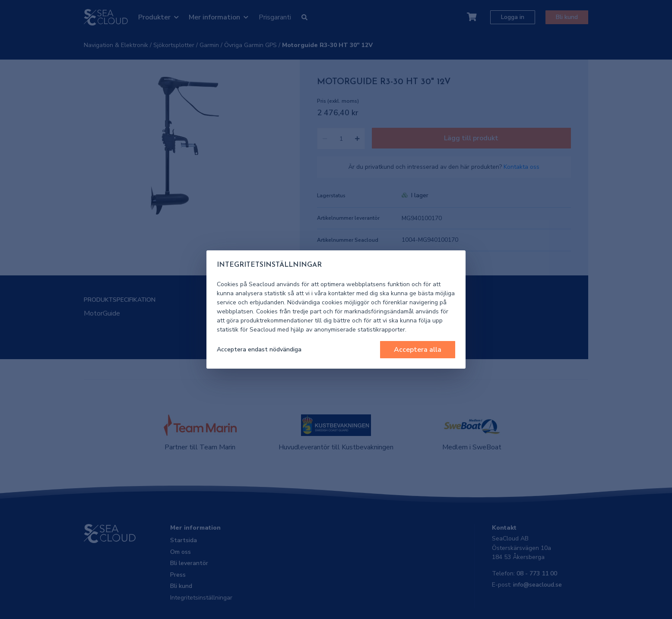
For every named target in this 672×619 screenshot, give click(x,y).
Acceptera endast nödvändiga (259, 349)
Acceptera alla (418, 350)
